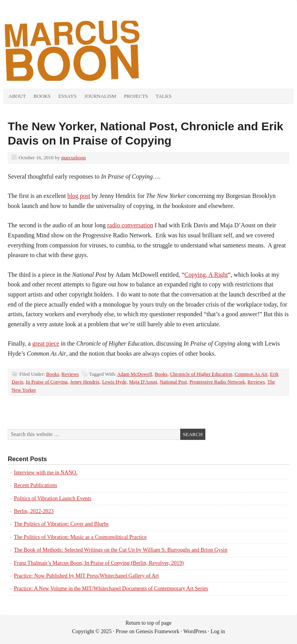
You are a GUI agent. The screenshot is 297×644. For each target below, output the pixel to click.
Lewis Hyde (114, 382)
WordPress (195, 631)
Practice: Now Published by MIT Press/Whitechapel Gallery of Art (86, 576)
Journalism (100, 96)
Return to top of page (149, 623)
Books (42, 96)
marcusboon (73, 158)
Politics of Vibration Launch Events (53, 498)
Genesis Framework (157, 631)
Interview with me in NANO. (46, 473)
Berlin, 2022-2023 (34, 511)
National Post (173, 382)
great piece (46, 343)
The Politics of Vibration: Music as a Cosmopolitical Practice (80, 537)
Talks (164, 96)
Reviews (70, 374)
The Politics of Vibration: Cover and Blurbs (61, 524)
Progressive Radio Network (217, 382)
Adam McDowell (135, 374)
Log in (218, 631)
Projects (136, 96)
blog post (79, 196)
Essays (67, 96)
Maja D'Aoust (143, 382)
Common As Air (251, 374)
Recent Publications (36, 485)
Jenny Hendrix (85, 382)
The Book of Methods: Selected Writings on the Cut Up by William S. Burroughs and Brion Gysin (121, 550)
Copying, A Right (206, 275)
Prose (122, 631)
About (17, 96)
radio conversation (130, 225)
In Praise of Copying (47, 382)
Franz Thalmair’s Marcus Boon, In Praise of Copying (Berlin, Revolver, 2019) (99, 563)
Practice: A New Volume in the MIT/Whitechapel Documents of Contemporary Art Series (111, 589)
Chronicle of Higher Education (201, 374)
